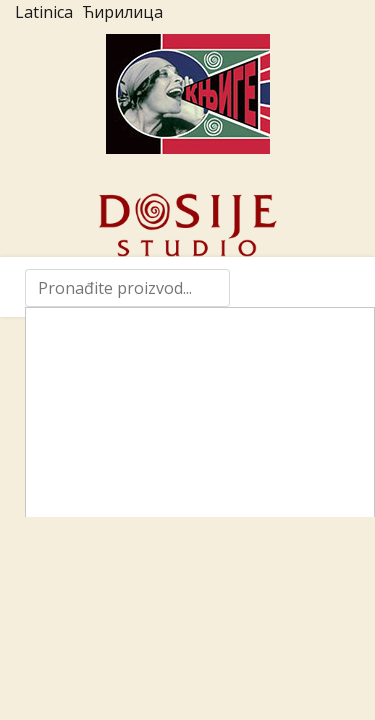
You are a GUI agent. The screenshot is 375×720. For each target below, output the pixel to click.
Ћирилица (122, 12)
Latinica (44, 12)
